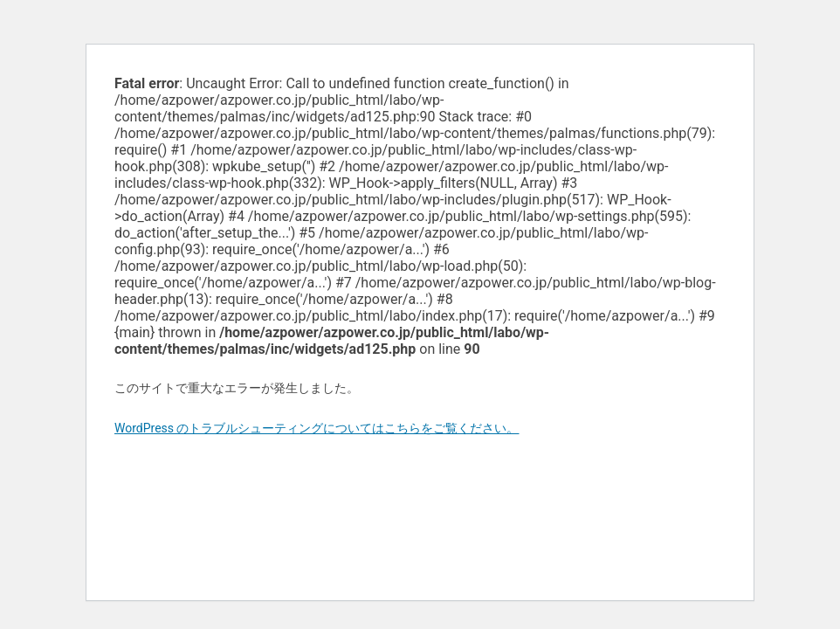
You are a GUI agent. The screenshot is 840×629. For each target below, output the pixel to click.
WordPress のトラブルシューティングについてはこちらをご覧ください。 (317, 428)
